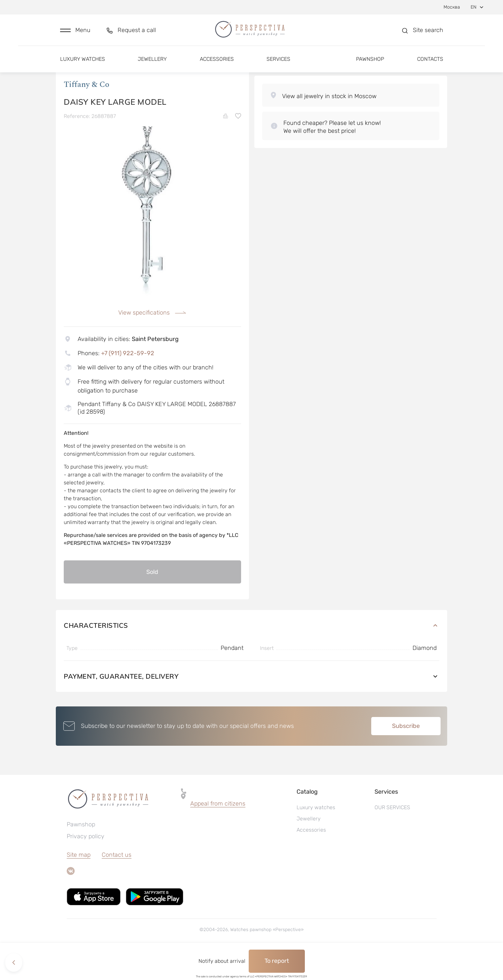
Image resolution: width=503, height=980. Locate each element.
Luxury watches (83, 62)
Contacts (430, 62)
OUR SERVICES (392, 835)
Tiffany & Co (87, 112)
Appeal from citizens (218, 831)
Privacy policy (86, 864)
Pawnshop (370, 62)
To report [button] (277, 961)
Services (278, 62)
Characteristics (252, 653)
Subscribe (406, 754)
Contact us (117, 883)
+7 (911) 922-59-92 (128, 381)
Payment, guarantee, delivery (252, 704)
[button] (75, 32)
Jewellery (152, 62)
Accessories (217, 62)
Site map (79, 883)
